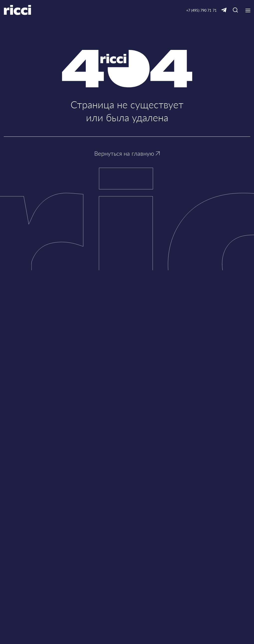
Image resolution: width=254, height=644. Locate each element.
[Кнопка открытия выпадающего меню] (248, 10)
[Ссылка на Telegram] (224, 10)
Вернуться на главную (127, 153)
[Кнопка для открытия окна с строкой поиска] (235, 10)
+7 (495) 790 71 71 (201, 10)
